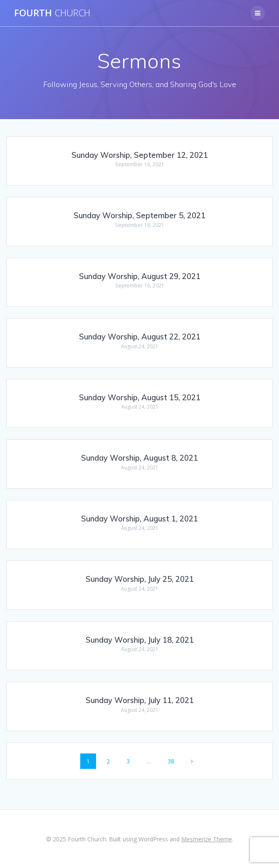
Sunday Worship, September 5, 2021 (139, 216)
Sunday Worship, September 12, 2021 (140, 155)
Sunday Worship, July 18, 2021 (140, 640)
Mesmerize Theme (207, 839)
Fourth (52, 13)
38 (174, 761)
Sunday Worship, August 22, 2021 (140, 337)
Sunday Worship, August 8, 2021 (139, 458)
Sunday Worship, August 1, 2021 (139, 519)
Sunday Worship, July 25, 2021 (140, 579)
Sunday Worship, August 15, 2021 (140, 398)
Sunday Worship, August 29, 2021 (140, 276)
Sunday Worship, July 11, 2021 (140, 700)
